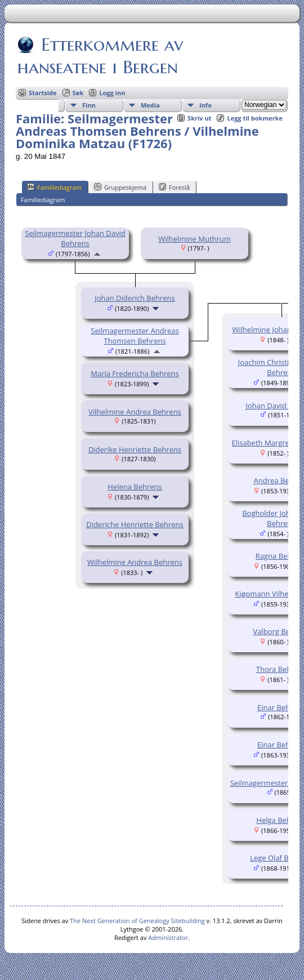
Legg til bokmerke (255, 118)
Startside (43, 93)
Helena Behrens (135, 487)
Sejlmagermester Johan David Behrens (75, 238)
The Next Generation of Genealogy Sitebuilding (137, 921)
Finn (89, 105)
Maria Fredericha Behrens (135, 373)
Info (205, 105)
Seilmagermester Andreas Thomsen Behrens (135, 336)
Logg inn (112, 93)
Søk (78, 93)
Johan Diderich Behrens (135, 298)
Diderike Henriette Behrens (135, 449)
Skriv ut (199, 118)
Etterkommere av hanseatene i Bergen (100, 56)
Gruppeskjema (120, 187)
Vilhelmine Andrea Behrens (135, 412)
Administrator (168, 937)
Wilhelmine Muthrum (195, 239)
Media (150, 105)
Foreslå (174, 187)
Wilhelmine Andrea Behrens (135, 562)
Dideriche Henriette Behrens (135, 524)
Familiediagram (54, 187)
